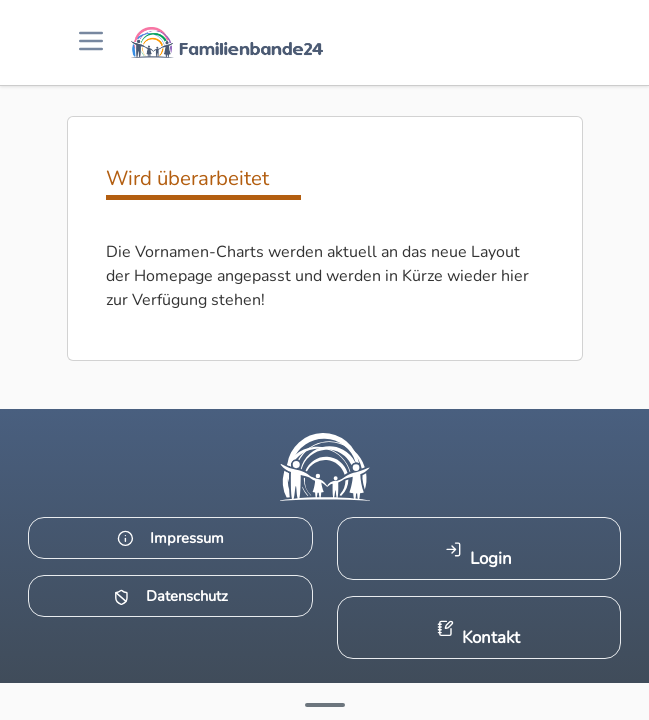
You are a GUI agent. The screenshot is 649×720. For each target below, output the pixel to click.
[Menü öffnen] (91, 42)
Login (478, 555)
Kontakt (478, 634)
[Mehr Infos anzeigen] (325, 705)
